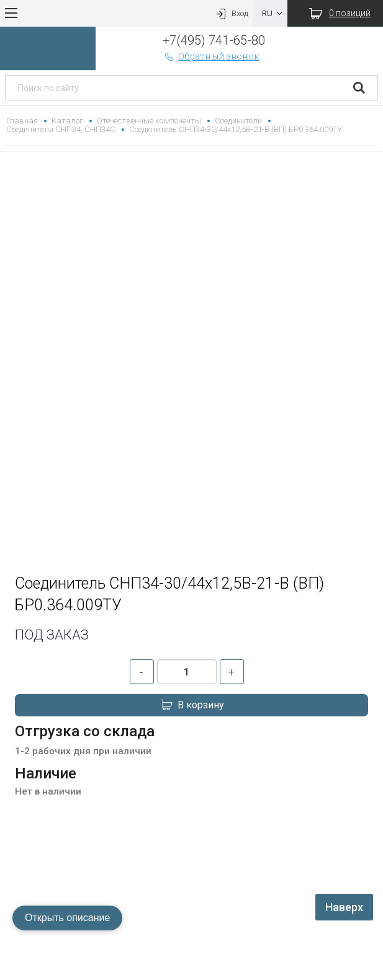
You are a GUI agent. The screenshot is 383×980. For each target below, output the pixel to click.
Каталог (67, 121)
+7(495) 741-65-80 (214, 40)
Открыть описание (67, 918)
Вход (231, 13)
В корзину (192, 705)
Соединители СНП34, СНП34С (61, 129)
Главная (22, 121)
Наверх (344, 907)
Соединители (238, 121)
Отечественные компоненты (149, 121)
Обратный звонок (211, 56)
